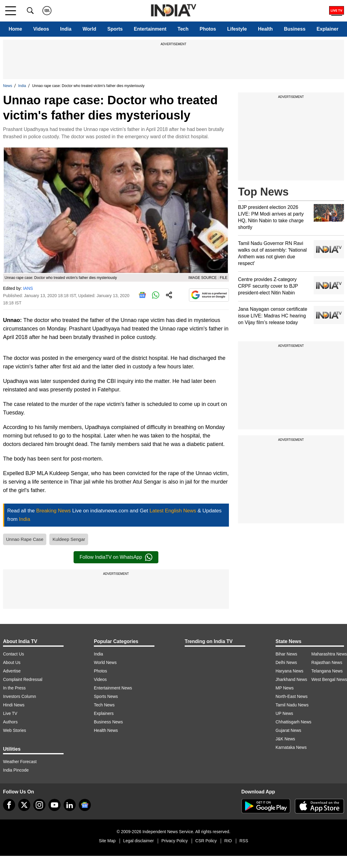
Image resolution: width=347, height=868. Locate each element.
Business (295, 29)
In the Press (14, 688)
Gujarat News (288, 730)
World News (105, 662)
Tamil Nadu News (292, 705)
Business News (108, 722)
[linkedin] (70, 805)
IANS (28, 288)
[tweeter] (24, 805)
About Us (12, 662)
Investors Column (20, 696)
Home (15, 29)
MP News (285, 688)
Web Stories (15, 730)
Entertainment (150, 29)
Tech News (104, 705)
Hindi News (14, 705)
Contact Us (13, 654)
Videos (41, 29)
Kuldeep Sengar (69, 539)
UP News (284, 713)
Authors (10, 722)
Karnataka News (291, 747)
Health (265, 29)
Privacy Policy (175, 841)
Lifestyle (237, 29)
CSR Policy (206, 841)
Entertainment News (113, 688)
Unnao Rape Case (25, 539)
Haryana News (289, 671)
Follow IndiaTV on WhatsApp (116, 557)
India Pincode (16, 770)
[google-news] (85, 805)
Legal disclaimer (139, 841)
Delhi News (286, 662)
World (89, 29)
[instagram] (39, 805)
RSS (244, 841)
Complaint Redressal (23, 679)
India (66, 29)
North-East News (292, 696)
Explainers (104, 713)
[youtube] (55, 805)
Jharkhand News (291, 679)
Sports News (106, 696)
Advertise (12, 671)
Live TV (10, 713)
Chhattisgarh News (293, 722)
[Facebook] (9, 805)
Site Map (107, 841)
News (8, 86)
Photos (208, 29)
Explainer (328, 29)
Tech (183, 29)
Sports (115, 29)
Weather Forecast (20, 762)
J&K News (285, 739)
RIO (228, 841)
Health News (106, 730)
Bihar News (286, 654)
